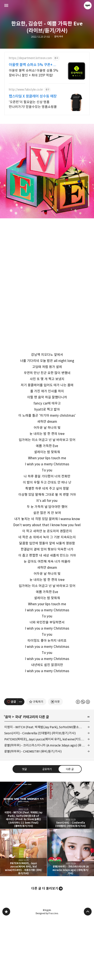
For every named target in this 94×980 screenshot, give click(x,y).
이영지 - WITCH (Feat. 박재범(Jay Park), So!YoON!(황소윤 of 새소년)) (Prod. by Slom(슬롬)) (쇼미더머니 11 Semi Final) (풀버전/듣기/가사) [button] (23, 866)
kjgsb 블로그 (6, 972)
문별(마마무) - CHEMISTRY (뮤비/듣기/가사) (33, 812)
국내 (18, 778)
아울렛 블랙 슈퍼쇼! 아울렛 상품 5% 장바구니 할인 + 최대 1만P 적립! (33, 73)
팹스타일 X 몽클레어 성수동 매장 (33, 96)
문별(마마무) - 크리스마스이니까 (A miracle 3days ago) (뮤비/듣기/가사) (47, 806)
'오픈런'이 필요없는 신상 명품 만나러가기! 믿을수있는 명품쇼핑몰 (33, 104)
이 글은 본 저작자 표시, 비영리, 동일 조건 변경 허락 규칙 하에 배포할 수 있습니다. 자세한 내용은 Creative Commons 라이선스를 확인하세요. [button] (83, 762)
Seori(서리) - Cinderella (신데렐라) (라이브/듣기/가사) (40, 794)
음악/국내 (59, 37)
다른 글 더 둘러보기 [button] (45, 949)
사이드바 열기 (6, 5)
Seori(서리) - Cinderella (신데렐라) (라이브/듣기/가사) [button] (71, 866)
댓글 (24, 830)
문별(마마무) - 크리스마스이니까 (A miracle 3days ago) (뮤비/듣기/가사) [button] (71, 913)
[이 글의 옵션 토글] (21, 763)
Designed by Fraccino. (47, 974)
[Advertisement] (47, 713)
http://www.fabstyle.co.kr (26, 90)
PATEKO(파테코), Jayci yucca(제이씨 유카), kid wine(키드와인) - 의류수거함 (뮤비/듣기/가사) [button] (23, 913)
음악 (8, 778)
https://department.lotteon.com (30, 58)
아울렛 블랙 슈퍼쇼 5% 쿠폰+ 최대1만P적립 (31, 65)
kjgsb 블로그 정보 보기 (88, 5)
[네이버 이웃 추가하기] (55, 763)
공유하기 (47, 830)
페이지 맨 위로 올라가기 (88, 972)
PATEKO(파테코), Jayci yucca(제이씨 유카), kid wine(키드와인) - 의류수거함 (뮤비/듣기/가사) (47, 800)
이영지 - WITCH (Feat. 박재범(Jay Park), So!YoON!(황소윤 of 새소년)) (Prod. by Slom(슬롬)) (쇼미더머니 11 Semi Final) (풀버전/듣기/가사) (47, 788)
